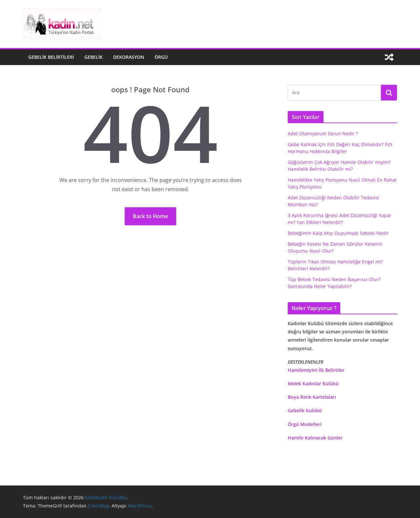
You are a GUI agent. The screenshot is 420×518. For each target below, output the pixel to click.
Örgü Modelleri (305, 424)
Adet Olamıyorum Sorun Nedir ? (323, 134)
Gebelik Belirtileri (51, 57)
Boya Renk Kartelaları (312, 397)
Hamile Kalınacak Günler (315, 438)
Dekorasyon (129, 57)
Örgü (161, 57)
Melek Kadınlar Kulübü (313, 383)
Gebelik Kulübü (305, 410)
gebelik (94, 57)
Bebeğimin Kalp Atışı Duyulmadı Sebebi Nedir (338, 233)
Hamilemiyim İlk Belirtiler (316, 370)
